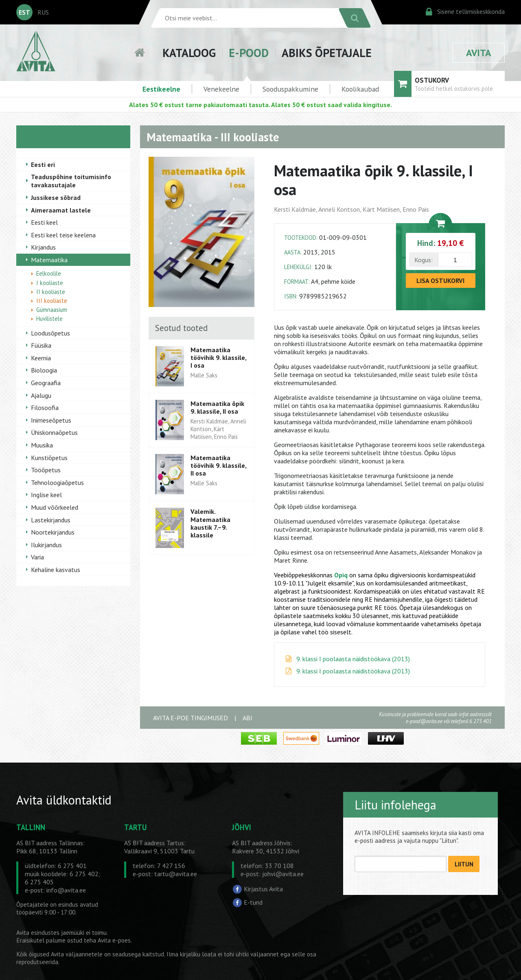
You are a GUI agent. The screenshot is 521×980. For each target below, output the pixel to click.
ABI (247, 718)
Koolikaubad (360, 89)
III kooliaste (52, 301)
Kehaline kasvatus (56, 570)
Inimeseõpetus (51, 420)
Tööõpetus (46, 470)
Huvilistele (49, 319)
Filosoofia (45, 408)
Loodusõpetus (50, 333)
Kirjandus (43, 247)
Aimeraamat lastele (61, 210)
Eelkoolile (49, 273)
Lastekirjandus (51, 520)
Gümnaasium (52, 310)
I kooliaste (50, 283)
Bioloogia (44, 370)
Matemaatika (49, 260)
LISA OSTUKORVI (440, 281)
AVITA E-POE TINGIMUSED (190, 718)
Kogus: (424, 260)
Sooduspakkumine (290, 89)
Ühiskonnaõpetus (54, 432)
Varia (37, 557)
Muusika (42, 445)
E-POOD (249, 53)
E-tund (253, 902)
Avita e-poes (114, 940)
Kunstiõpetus (49, 458)
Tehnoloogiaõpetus (57, 482)
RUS (43, 12)
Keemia (41, 358)
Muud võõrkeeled (55, 507)
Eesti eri (43, 164)
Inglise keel (46, 495)
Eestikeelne (161, 89)
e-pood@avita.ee (424, 721)
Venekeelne (221, 89)
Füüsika (41, 345)
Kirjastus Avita (263, 888)
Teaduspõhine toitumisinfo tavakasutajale (71, 181)
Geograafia (46, 383)
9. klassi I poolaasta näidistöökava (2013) (353, 659)
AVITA (479, 53)
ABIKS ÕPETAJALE (327, 53)
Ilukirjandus (46, 545)
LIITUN (464, 864)
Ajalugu (41, 395)
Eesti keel (44, 222)
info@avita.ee (66, 890)
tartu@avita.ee (176, 874)
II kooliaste (51, 292)
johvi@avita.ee (283, 874)
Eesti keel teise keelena (63, 235)
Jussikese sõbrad (56, 197)
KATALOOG (189, 53)
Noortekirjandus (53, 532)
